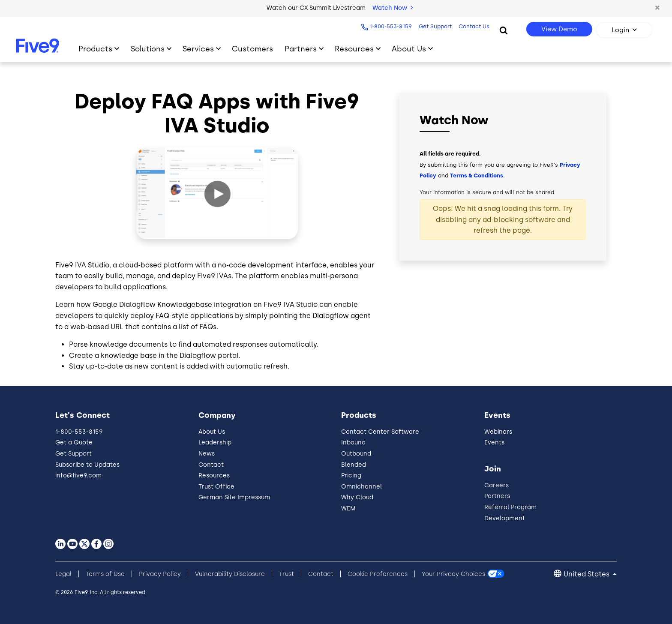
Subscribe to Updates (87, 465)
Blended (354, 465)
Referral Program (510, 507)
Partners (497, 496)
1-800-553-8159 (389, 26)
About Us (212, 432)
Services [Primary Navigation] (198, 49)
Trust (286, 574)
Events (494, 442)
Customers (252, 49)
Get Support (434, 26)
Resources (214, 475)
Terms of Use (105, 574)
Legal (63, 574)
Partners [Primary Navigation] (301, 49)
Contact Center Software (380, 432)
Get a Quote (74, 442)
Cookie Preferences (378, 574)
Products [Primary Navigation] (95, 49)
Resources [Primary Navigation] (354, 49)
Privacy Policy (160, 574)
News (207, 454)
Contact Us (473, 26)
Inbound (353, 442)
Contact (211, 465)
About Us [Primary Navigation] (409, 49)
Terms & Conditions (477, 175)
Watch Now (393, 8)
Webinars (498, 432)
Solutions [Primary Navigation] (148, 49)
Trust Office (216, 487)
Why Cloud (357, 497)
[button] (657, 8)
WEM (348, 508)
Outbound (356, 454)
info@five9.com (78, 475)
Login (620, 30)
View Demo (559, 29)
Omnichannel (361, 487)
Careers (496, 485)
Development (505, 518)
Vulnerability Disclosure (230, 574)
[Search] (504, 30)
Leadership (215, 442)
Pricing (351, 475)
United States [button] (587, 574)
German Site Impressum (234, 497)
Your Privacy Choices (453, 574)
